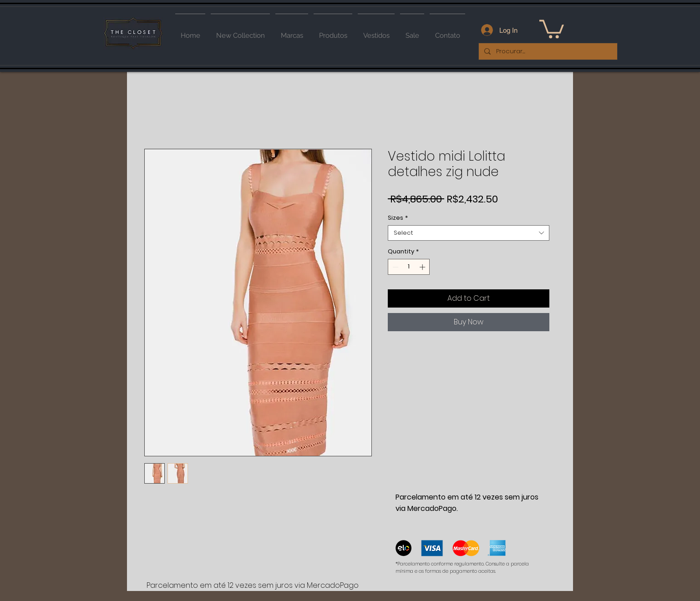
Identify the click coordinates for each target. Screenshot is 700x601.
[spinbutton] (409, 267)
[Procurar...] (547, 51)
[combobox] (469, 233)
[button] (552, 28)
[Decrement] (395, 267)
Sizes (398, 218)
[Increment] (423, 267)
